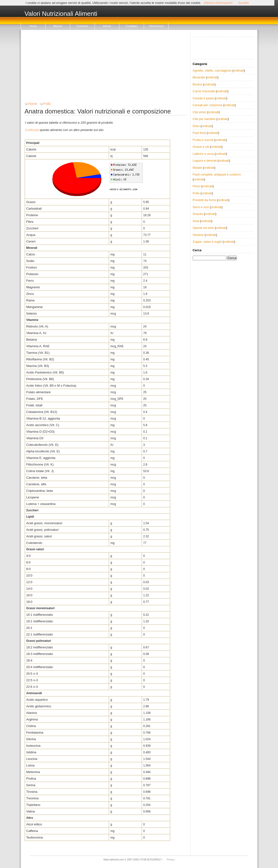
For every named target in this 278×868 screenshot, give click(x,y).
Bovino (198, 84)
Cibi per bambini (204, 119)
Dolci (196, 126)
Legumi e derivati (205, 161)
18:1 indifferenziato (40, 621)
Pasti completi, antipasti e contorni (217, 174)
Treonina (33, 798)
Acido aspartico (37, 700)
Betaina (32, 340)
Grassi (31, 202)
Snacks (198, 214)
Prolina (31, 779)
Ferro (30, 281)
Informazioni (156, 26)
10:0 (29, 575)
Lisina (30, 765)
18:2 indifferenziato (40, 647)
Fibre (30, 222)
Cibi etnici (200, 112)
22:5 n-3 (32, 680)
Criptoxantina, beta (40, 491)
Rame (31, 300)
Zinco (30, 294)
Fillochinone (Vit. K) (40, 464)
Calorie (31, 149)
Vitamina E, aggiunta (41, 458)
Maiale (197, 168)
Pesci (197, 186)
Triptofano (33, 805)
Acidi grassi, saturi (39, 536)
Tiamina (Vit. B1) (38, 353)
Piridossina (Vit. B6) (40, 379)
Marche (58, 26)
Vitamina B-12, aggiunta (43, 418)
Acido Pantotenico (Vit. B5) (45, 372)
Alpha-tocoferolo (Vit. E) (43, 451)
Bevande (199, 77)
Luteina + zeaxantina (41, 504)
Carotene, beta (37, 478)
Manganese (35, 307)
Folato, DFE (35, 399)
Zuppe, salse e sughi (207, 242)
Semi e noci (201, 207)
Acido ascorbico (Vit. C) (43, 425)
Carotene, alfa (36, 484)
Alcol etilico (34, 824)
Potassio (32, 274)
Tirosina (32, 792)
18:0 (29, 602)
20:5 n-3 (32, 674)
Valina (31, 811)
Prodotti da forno (204, 200)
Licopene (33, 497)
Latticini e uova (203, 154)
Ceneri (31, 241)
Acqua (31, 235)
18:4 (29, 660)
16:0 (29, 595)
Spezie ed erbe (203, 228)
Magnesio (33, 287)
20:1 (29, 628)
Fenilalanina (35, 733)
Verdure (198, 235)
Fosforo (32, 267)
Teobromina (35, 837)
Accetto (244, 3)
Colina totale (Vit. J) (40, 471)
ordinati (239, 70)
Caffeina (32, 831)
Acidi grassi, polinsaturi (43, 530)
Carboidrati (34, 209)
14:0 (29, 589)
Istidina (31, 752)
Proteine (32, 215)
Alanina (32, 713)
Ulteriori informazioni (218, 3)
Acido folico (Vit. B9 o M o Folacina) (51, 386)
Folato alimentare (38, 392)
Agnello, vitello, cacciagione (212, 70)
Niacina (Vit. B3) (38, 366)
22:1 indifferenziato (40, 634)
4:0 (29, 556)
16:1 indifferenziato (40, 615)
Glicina (31, 739)
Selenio (32, 313)
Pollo (47, 104)
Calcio (31, 254)
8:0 (29, 569)
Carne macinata (204, 91)
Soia (196, 221)
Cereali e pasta (203, 98)
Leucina (32, 759)
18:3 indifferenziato (40, 654)
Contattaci (132, 26)
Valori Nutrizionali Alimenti (61, 14)
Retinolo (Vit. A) (37, 326)
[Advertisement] (106, 68)
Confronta (32, 130)
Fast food (199, 133)
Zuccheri (32, 228)
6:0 (29, 562)
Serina (31, 785)
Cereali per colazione (208, 105)
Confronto (82, 26)
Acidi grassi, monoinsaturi (44, 523)
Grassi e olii (201, 147)
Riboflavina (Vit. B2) (40, 359)
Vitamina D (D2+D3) (40, 432)
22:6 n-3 (32, 687)
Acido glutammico (39, 706)
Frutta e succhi (203, 140)
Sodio (30, 261)
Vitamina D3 (35, 438)
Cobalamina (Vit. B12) (42, 412)
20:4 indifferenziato (40, 667)
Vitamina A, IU (36, 333)
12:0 (29, 582)
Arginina (32, 719)
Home (33, 26)
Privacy (171, 860)
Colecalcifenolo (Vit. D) (42, 445)
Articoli (107, 26)
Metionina (33, 772)
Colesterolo (34, 543)
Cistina (31, 726)
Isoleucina (34, 746)
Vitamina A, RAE (38, 346)
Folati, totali (34, 405)
